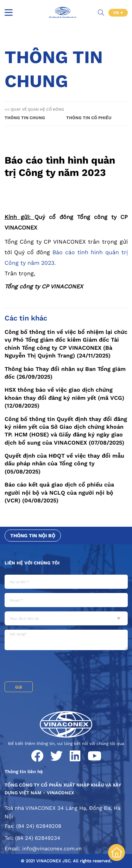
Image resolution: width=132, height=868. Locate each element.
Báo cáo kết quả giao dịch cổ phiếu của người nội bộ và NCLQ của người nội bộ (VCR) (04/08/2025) (59, 493)
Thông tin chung (25, 118)
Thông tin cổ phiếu (89, 118)
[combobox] (66, 618)
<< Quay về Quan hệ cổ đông (34, 109)
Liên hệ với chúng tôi (32, 563)
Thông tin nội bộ (33, 536)
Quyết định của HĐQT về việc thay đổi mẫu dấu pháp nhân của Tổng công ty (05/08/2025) (64, 464)
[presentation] (58, 666)
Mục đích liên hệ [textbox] (24, 619)
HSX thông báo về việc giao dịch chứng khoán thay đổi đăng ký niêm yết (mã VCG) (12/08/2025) (64, 398)
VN (117, 13)
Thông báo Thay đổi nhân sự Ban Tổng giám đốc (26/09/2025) (65, 373)
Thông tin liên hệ (24, 772)
